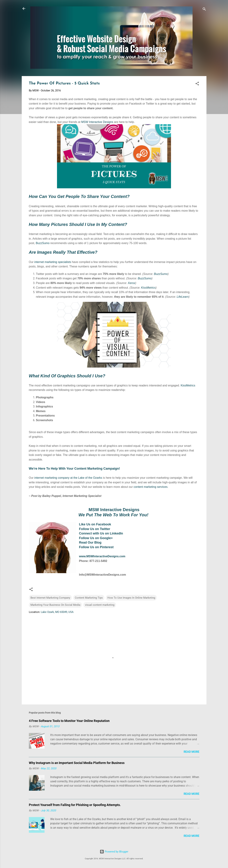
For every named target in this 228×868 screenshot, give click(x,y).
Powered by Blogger (114, 852)
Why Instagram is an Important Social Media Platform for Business (77, 763)
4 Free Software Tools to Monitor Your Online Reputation (69, 721)
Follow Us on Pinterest (96, 547)
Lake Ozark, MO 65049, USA (57, 612)
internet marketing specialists (53, 262)
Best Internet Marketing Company (50, 598)
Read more (191, 752)
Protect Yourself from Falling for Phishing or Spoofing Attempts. (75, 805)
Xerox (131, 283)
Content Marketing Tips (89, 598)
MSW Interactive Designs (97, 122)
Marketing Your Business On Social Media (55, 605)
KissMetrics (148, 288)
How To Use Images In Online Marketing (131, 598)
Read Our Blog (90, 542)
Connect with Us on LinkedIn (101, 533)
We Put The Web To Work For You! (113, 515)
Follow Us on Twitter (95, 529)
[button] (197, 84)
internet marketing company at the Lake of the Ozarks (68, 478)
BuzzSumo (43, 243)
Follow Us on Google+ (96, 538)
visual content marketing (100, 605)
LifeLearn (183, 297)
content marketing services (151, 487)
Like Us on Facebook (95, 524)
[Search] (204, 10)
